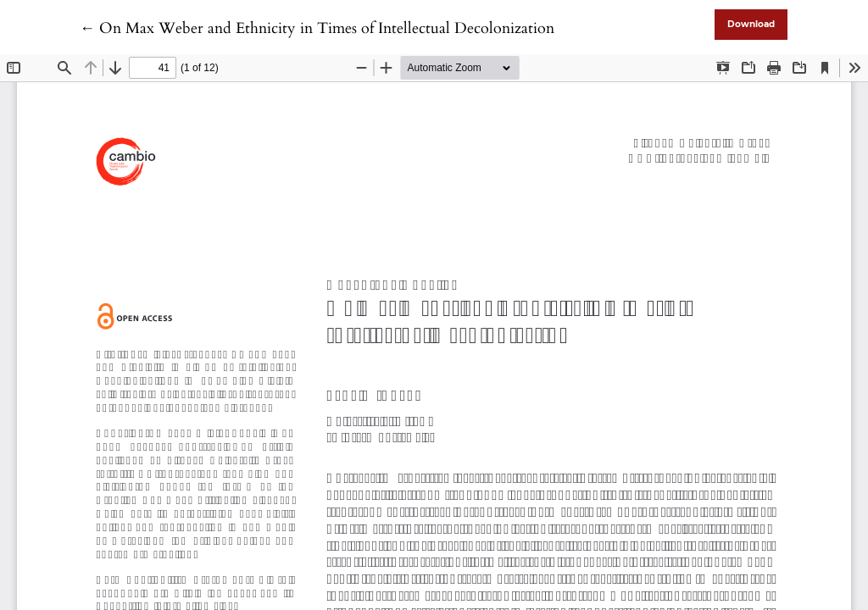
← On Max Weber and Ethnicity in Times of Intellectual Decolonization (317, 28)
